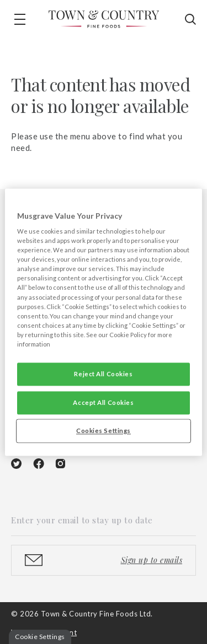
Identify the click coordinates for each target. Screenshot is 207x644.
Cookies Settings (104, 431)
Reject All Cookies (103, 374)
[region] (103, 322)
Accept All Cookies (103, 402)
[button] (20, 19)
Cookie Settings (40, 637)
